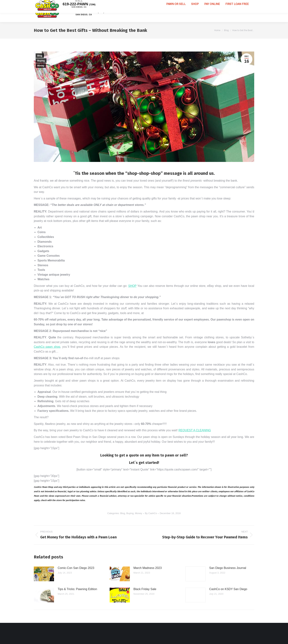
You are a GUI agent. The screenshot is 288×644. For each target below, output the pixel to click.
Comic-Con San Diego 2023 (76, 568)
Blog (40, 56)
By (151, 513)
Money (41, 66)
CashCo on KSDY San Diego (228, 589)
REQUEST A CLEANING (195, 430)
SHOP (132, 286)
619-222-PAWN (84, 11)
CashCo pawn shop (47, 347)
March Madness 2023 (148, 568)
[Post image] (44, 574)
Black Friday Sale (145, 589)
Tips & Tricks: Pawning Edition (77, 589)
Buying (41, 61)
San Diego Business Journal (228, 568)
